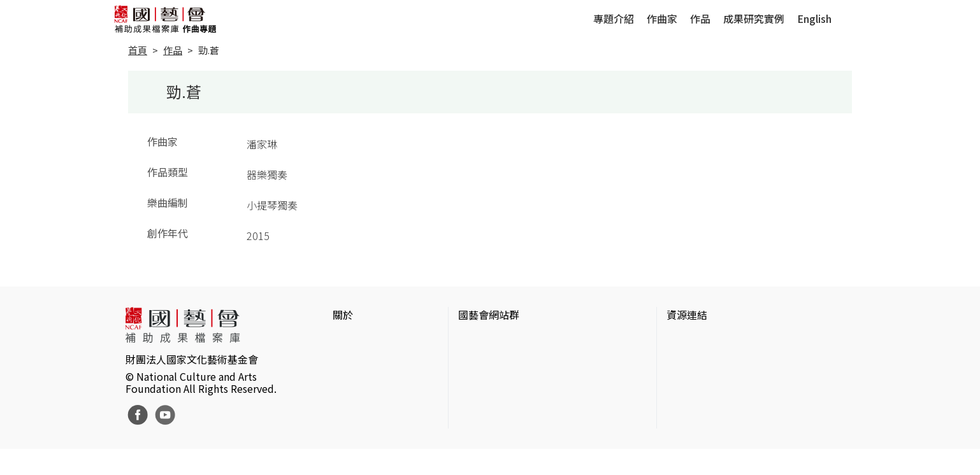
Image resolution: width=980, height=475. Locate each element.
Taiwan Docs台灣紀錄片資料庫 (736, 442)
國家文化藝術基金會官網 (514, 340)
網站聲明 (353, 360)
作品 (700, 18)
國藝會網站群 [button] (489, 315)
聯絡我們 (353, 381)
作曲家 (662, 18)
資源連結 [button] (687, 315)
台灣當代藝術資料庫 (712, 340)
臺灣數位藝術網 (702, 381)
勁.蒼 (209, 50)
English (814, 18)
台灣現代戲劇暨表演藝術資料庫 (738, 422)
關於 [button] (343, 315)
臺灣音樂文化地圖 (707, 401)
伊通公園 (687, 360)
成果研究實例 (754, 18)
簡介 (343, 340)
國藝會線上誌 (489, 360)
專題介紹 (614, 18)
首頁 (138, 50)
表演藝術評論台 (494, 381)
